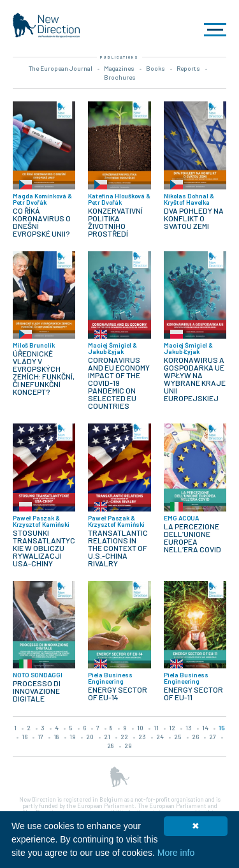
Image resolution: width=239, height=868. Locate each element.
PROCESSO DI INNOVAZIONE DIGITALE (37, 691)
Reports (188, 68)
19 (73, 737)
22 (124, 737)
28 (111, 746)
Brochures (120, 77)
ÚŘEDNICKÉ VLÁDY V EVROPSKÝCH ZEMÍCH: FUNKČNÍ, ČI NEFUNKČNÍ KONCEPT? (44, 372)
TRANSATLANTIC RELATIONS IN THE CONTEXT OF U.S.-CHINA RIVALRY (118, 548)
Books (156, 68)
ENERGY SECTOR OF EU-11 (193, 693)
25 (178, 737)
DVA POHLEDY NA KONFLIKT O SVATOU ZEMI (194, 218)
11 (156, 728)
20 (90, 737)
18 (56, 737)
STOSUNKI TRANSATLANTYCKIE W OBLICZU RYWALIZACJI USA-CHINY (44, 548)
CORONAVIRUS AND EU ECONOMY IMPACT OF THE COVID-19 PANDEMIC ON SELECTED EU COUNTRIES (119, 383)
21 (107, 737)
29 (128, 746)
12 (172, 728)
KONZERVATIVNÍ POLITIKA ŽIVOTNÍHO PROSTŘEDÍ (115, 222)
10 (140, 728)
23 (142, 737)
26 (195, 737)
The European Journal (61, 68)
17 (40, 737)
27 (213, 737)
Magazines (119, 68)
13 (189, 728)
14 (205, 728)
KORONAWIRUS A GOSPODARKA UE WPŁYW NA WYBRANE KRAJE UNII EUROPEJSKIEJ (195, 379)
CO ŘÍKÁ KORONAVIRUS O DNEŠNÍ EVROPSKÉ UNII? (42, 222)
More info (176, 853)
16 (25, 737)
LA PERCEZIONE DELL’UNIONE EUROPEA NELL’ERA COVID (192, 538)
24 (160, 737)
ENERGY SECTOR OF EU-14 (118, 693)
